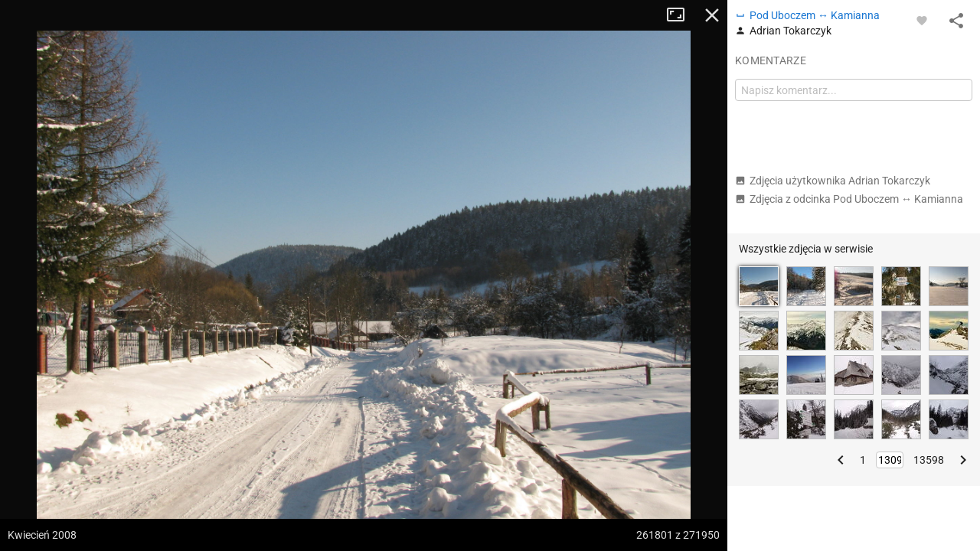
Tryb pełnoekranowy (681, 15)
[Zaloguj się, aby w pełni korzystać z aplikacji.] (922, 20)
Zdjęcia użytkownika (833, 181)
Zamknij (712, 15)
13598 (929, 460)
